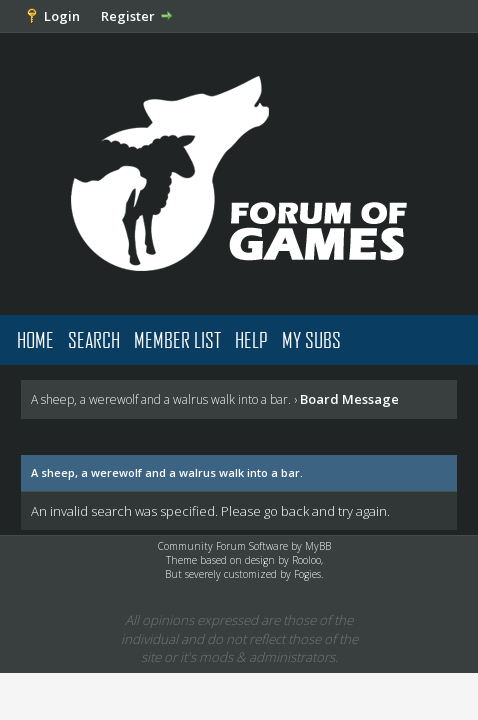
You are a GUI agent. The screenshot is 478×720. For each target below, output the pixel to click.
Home (35, 339)
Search (94, 339)
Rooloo (306, 560)
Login (62, 16)
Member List (177, 339)
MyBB (318, 546)
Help (251, 339)
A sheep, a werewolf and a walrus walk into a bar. (161, 399)
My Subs (311, 339)
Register (128, 16)
